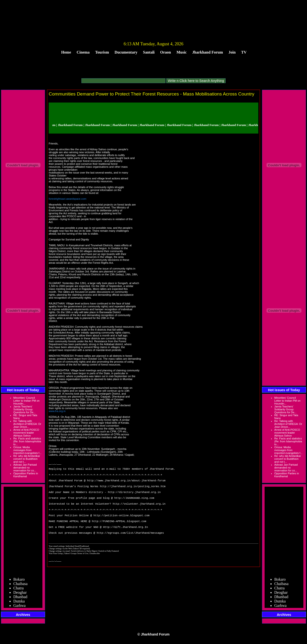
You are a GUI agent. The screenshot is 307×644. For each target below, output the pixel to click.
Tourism (102, 52)
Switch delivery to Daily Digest (84, 568)
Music (182, 52)
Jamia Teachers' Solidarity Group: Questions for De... (24, 409)
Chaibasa (20, 585)
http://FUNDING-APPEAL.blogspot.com (119, 535)
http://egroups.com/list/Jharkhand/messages (130, 549)
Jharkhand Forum (208, 52)
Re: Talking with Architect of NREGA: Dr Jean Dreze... (27, 424)
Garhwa (20, 607)
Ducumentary (126, 52)
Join (232, 52)
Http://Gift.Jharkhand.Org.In (125, 542)
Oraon (165, 52)
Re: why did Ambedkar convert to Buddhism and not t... (27, 459)
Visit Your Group (56, 570)
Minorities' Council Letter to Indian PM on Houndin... (26, 401)
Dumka (19, 603)
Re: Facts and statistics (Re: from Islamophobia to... (27, 441)
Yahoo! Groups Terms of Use (76, 570)
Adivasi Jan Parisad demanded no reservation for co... (25, 468)
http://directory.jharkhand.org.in (134, 498)
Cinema (83, 52)
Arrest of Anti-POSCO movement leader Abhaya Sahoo (26, 433)
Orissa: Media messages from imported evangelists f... (27, 450)
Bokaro (19, 581)
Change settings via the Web (60, 565)
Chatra (19, 590)
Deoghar (20, 594)
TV (244, 52)
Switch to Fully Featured (109, 568)
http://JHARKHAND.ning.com (134, 506)
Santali (149, 52)
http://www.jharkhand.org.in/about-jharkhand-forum (126, 484)
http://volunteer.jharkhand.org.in (139, 513)
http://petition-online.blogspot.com (122, 528)
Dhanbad (20, 598)
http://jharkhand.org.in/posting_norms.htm (133, 491)
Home (66, 52)
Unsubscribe (95, 570)
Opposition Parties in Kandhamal (26, 475)
